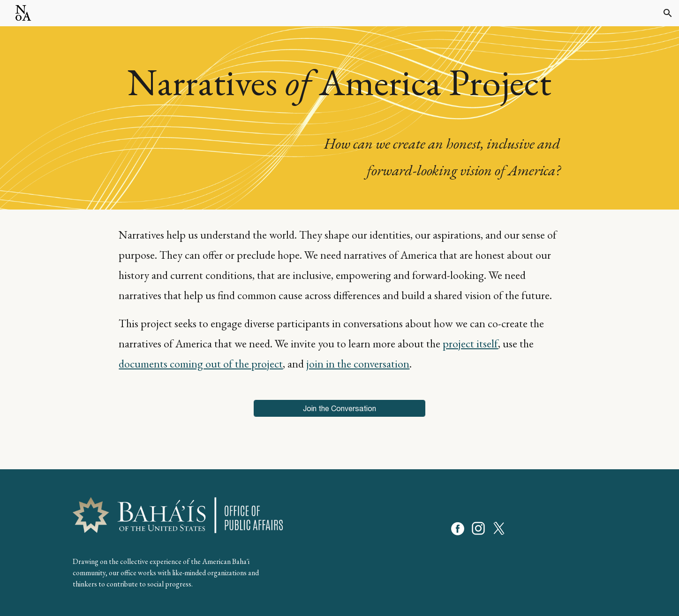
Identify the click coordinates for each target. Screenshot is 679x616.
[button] (668, 13)
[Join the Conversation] (339, 409)
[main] (339, 118)
